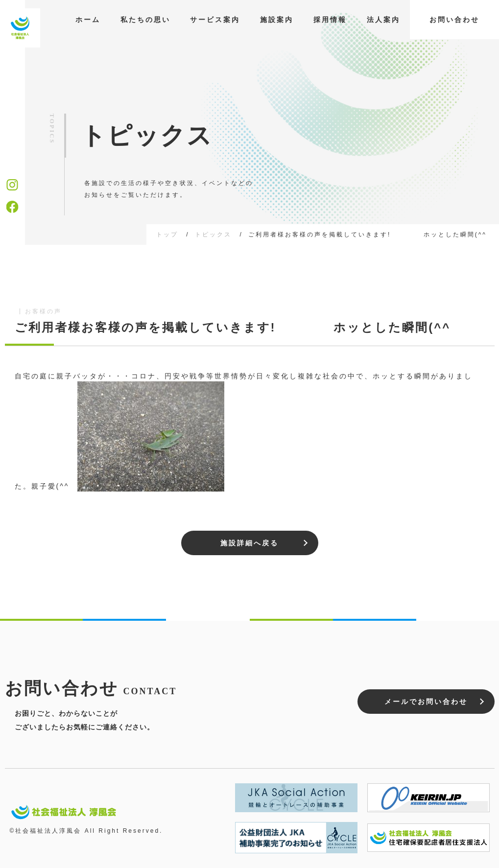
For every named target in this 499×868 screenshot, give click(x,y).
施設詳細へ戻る (249, 543)
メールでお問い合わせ (426, 702)
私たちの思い (145, 20)
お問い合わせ (454, 20)
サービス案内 (215, 20)
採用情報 (330, 20)
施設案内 (277, 20)
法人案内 (383, 20)
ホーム (88, 20)
